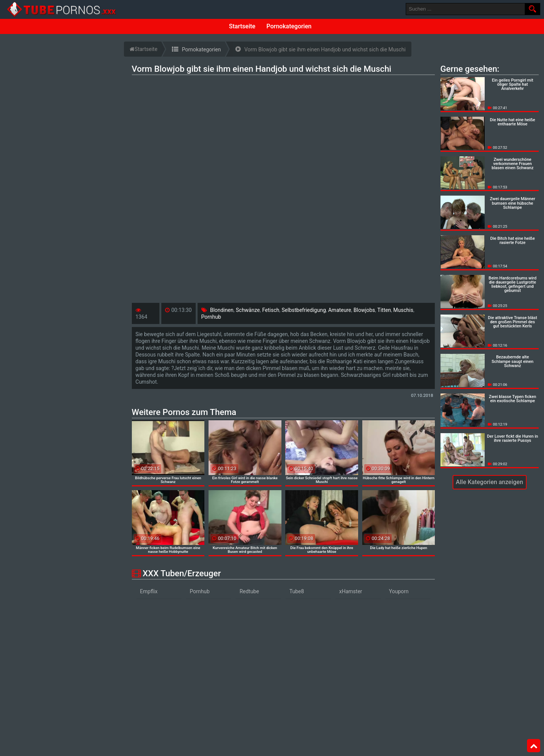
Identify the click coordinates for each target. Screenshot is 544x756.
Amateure (340, 310)
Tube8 (297, 591)
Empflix (149, 591)
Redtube (249, 591)
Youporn (399, 591)
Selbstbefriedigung (304, 310)
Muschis (403, 310)
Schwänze (248, 310)
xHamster (351, 591)
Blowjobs (364, 310)
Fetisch (271, 310)
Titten (384, 310)
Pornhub (211, 317)
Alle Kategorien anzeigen (490, 482)
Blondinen (222, 310)
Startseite (242, 26)
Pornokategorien (289, 26)
